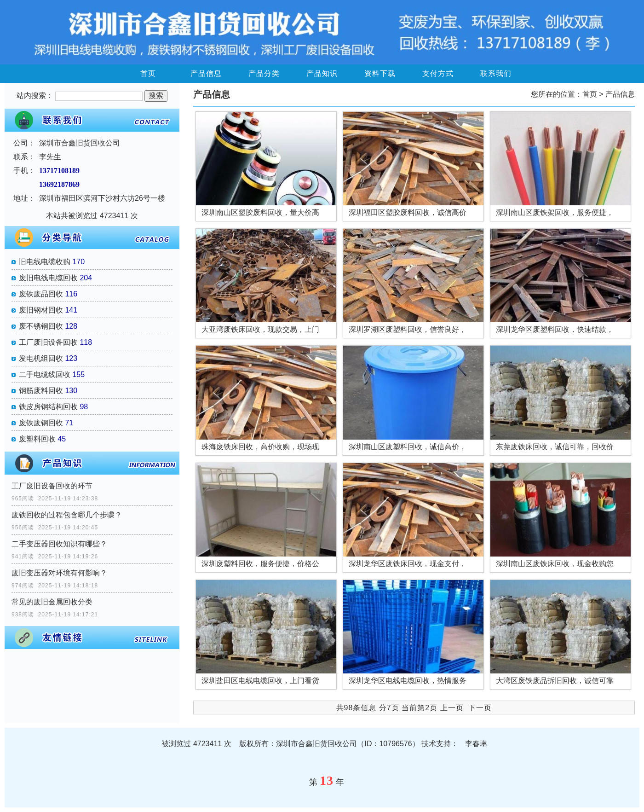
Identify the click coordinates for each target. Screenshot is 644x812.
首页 (148, 73)
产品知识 (322, 73)
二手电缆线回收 (45, 374)
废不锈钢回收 (41, 326)
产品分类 (264, 73)
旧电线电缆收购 (45, 262)
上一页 (452, 708)
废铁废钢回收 (41, 423)
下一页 (480, 708)
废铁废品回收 (41, 294)
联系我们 (496, 73)
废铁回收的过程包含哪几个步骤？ (67, 515)
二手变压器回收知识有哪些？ (59, 544)
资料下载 (380, 73)
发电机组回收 (41, 358)
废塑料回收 (37, 439)
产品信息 (206, 73)
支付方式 (438, 73)
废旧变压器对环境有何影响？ (59, 573)
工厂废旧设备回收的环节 (52, 486)
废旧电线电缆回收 (48, 278)
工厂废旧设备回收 (48, 342)
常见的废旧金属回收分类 (52, 602)
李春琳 (476, 744)
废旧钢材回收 (41, 310)
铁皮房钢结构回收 (48, 407)
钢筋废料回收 (41, 391)
